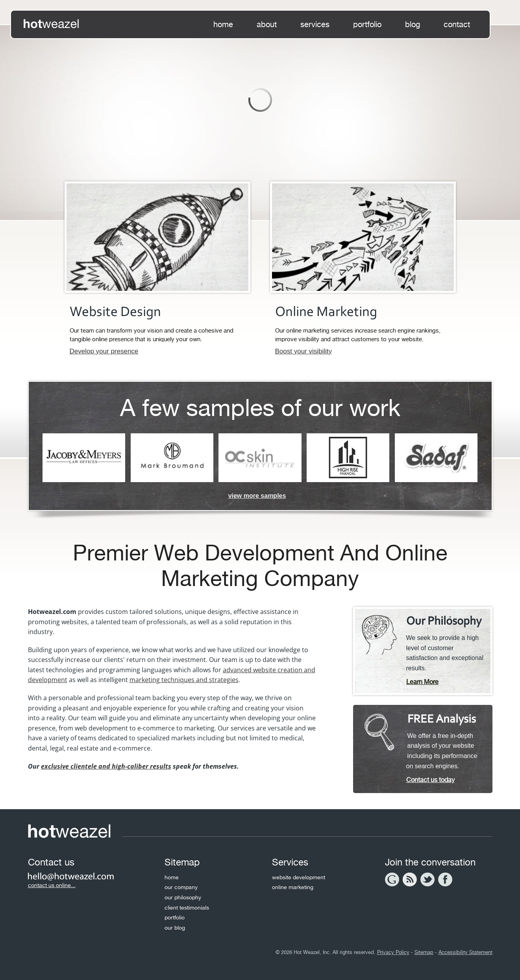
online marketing (293, 887)
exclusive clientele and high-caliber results (106, 766)
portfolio (367, 24)
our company (181, 887)
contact (457, 24)
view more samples (257, 496)
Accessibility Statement (465, 952)
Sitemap (424, 952)
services (315, 24)
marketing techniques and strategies (184, 680)
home (223, 24)
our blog (175, 928)
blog (413, 24)
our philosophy (183, 897)
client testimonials (187, 908)
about (267, 24)
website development (299, 877)
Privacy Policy (393, 952)
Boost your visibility (304, 351)
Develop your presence (104, 351)
